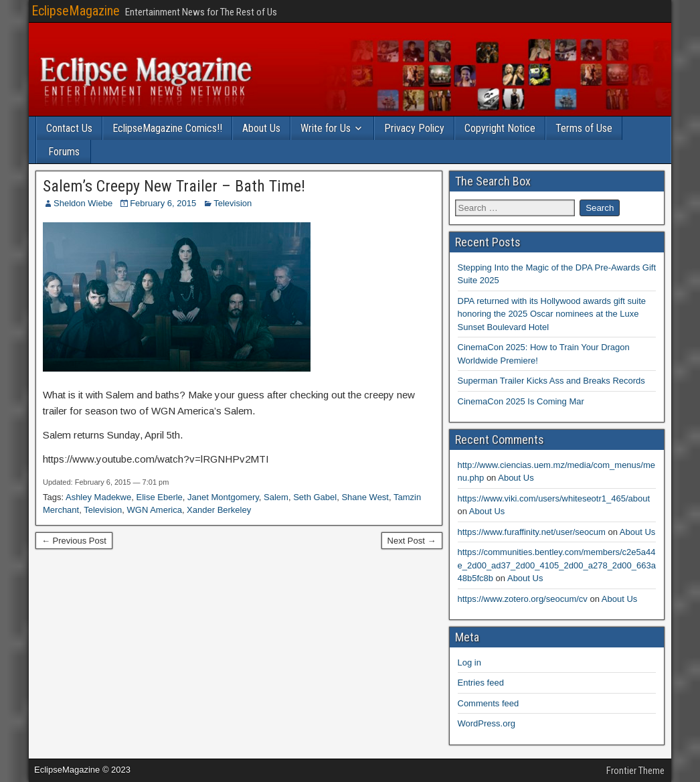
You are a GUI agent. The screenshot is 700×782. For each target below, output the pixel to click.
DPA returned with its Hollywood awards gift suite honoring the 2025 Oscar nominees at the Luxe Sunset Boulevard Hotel (552, 314)
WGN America (155, 510)
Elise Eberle (159, 497)
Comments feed (489, 703)
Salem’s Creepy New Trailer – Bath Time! (174, 186)
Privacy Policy (414, 128)
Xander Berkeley (219, 510)
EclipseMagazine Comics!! (167, 128)
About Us (261, 128)
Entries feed (481, 683)
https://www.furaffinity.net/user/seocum (532, 532)
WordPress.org (487, 723)
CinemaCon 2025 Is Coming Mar (521, 401)
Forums (64, 152)
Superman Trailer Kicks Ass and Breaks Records (551, 381)
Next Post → (412, 541)
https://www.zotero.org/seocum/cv (523, 599)
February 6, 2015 (163, 203)
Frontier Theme (635, 771)
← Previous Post (74, 541)
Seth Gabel (315, 497)
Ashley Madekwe (98, 497)
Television (233, 203)
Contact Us (69, 128)
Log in (469, 662)
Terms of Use (584, 128)
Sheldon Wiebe (83, 203)
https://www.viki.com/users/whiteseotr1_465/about (554, 498)
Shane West (365, 497)
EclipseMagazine (76, 11)
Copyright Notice (500, 128)
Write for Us (326, 128)
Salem (276, 497)
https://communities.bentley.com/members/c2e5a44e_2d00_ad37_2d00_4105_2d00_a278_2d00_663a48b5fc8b (557, 565)
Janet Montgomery (223, 497)
